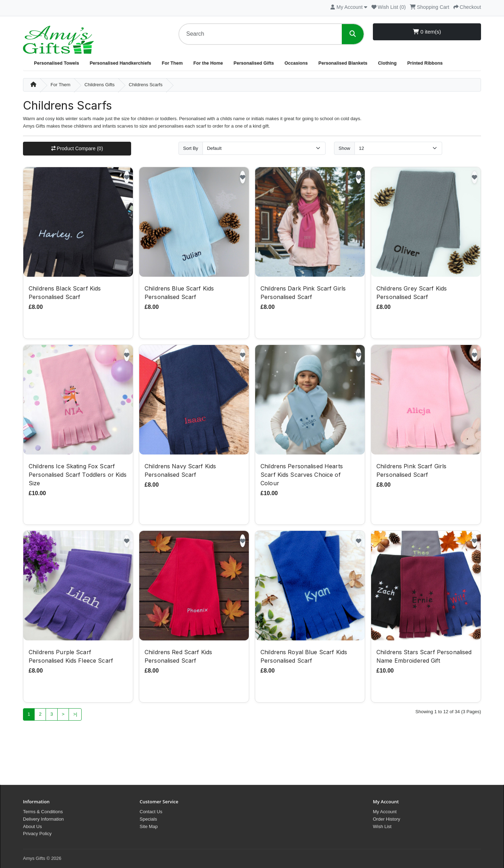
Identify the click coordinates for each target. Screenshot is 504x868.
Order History (386, 819)
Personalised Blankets (343, 63)
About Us (32, 826)
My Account (385, 812)
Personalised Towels (57, 63)
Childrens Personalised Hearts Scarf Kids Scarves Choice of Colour (302, 475)
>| (75, 714)
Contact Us (151, 812)
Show (344, 148)
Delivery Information (43, 819)
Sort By (191, 148)
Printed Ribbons (425, 63)
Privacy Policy (37, 834)
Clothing (387, 63)
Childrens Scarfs (145, 85)
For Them (172, 63)
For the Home (208, 63)
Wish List (382, 826)
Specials (148, 819)
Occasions (296, 63)
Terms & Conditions (43, 812)
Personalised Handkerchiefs (121, 63)
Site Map (149, 826)
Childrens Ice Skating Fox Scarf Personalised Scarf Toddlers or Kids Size (78, 475)
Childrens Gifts (99, 85)
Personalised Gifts (254, 63)
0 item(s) (427, 32)
